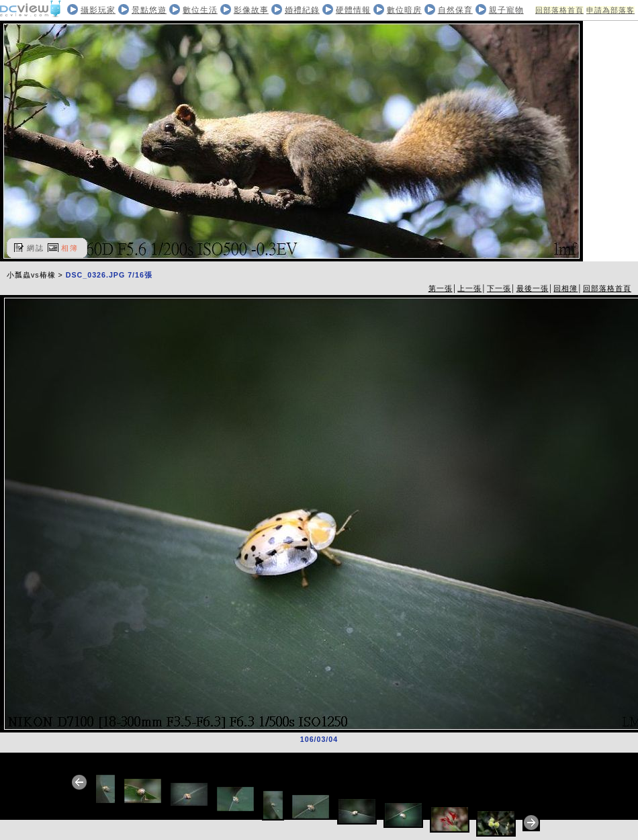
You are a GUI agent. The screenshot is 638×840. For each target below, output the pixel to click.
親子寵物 (506, 10)
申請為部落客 (610, 10)
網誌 (36, 248)
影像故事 (251, 10)
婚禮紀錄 (302, 10)
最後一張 (533, 288)
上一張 (469, 288)
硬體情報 (353, 10)
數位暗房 (404, 10)
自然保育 (455, 10)
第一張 (441, 288)
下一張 (499, 288)
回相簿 (565, 288)
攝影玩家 (98, 10)
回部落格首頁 (559, 10)
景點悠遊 (149, 10)
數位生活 (200, 10)
